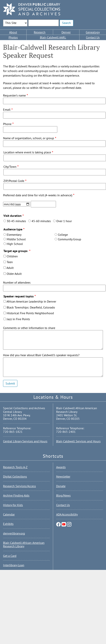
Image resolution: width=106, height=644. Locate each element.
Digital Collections (15, 476)
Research (40, 32)
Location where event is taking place (27, 152)
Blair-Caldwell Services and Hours (78, 441)
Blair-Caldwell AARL (53, 37)
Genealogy (93, 32)
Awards (61, 467)
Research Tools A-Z (15, 467)
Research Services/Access (19, 486)
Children (12, 256)
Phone (7, 124)
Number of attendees (17, 282)
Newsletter (63, 476)
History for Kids (13, 505)
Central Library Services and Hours (25, 441)
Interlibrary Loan (14, 565)
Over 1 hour (64, 221)
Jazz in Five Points (18, 319)
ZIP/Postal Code (14, 181)
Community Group (70, 239)
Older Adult (14, 274)
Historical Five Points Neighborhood (30, 313)
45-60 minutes (41, 221)
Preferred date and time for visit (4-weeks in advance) (38, 195)
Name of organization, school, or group (29, 138)
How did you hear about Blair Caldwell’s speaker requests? (41, 355)
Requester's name (14, 95)
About (13, 32)
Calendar (9, 514)
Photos (13, 37)
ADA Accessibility (67, 514)
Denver (66, 32)
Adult (10, 268)
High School (15, 244)
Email (7, 110)
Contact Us (93, 37)
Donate (61, 486)
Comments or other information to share (29, 328)
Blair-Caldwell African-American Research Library (24, 544)
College (63, 235)
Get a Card (10, 556)
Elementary (14, 235)
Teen (10, 262)
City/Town (10, 167)
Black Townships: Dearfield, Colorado (31, 307)
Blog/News (63, 495)
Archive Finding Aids (16, 495)
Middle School (16, 239)
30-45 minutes (16, 221)
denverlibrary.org (14, 533)
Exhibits (8, 524)
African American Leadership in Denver (31, 301)
